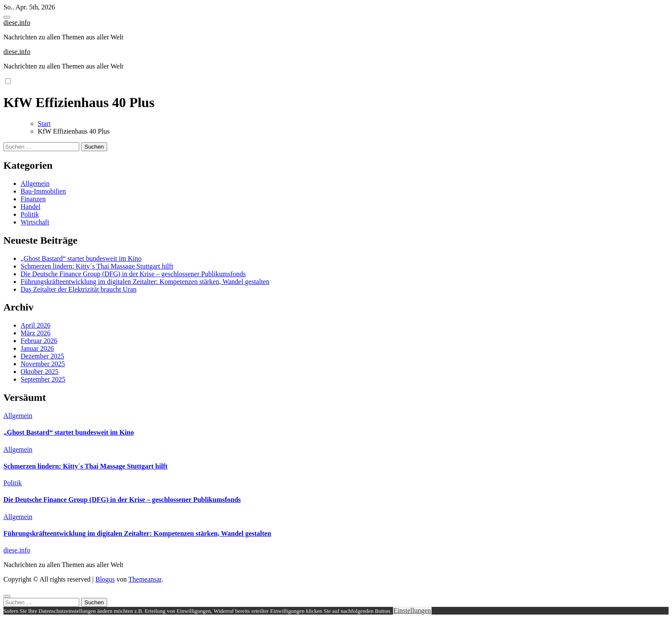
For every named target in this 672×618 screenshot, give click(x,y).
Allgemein (35, 184)
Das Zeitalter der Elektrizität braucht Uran (79, 289)
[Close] (7, 596)
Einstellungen (412, 611)
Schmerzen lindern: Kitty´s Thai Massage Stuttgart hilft (97, 266)
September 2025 (43, 379)
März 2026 (36, 333)
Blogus (105, 579)
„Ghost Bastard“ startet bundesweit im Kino (81, 258)
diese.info (17, 22)
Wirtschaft (35, 222)
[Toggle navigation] (7, 17)
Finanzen (33, 199)
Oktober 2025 (39, 372)
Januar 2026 (37, 348)
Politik (30, 214)
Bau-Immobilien (43, 191)
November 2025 (43, 364)
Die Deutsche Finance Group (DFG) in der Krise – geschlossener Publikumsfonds (133, 274)
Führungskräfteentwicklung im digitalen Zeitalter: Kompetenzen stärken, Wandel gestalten (145, 282)
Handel (30, 207)
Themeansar (145, 579)
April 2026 (36, 325)
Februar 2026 (39, 341)
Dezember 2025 (42, 356)
